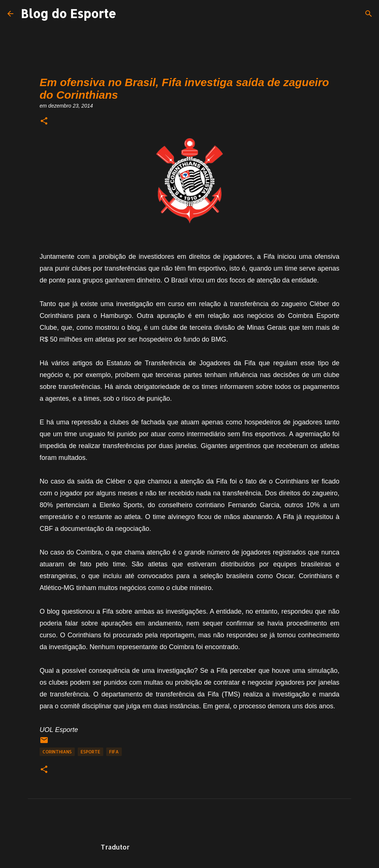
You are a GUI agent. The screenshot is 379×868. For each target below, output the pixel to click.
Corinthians (57, 752)
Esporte (90, 752)
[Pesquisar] (369, 14)
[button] (44, 121)
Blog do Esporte (68, 13)
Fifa (114, 752)
